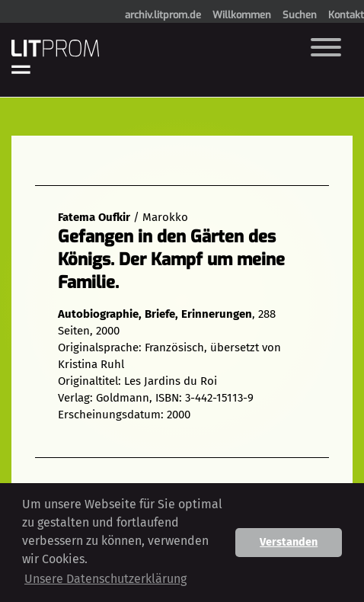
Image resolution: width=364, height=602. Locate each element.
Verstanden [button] (289, 542)
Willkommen (242, 15)
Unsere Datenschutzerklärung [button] (105, 579)
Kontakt (346, 15)
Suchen (300, 15)
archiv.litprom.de (163, 15)
